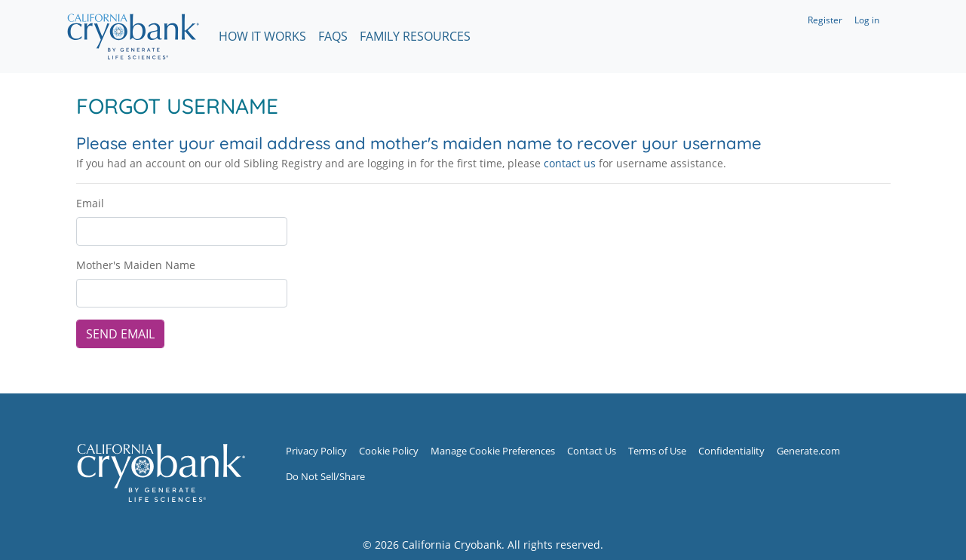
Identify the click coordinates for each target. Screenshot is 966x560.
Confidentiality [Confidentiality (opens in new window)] (731, 451)
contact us (570, 163)
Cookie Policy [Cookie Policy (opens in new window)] (389, 451)
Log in (867, 20)
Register (825, 20)
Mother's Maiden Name (136, 265)
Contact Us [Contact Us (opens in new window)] (592, 451)
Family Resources (415, 36)
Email (90, 203)
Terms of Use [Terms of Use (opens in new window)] (657, 451)
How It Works (262, 36)
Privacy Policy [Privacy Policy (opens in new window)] (316, 451)
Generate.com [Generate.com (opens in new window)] (808, 451)
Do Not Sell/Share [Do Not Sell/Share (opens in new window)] (325, 477)
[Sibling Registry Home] (161, 472)
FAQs (333, 36)
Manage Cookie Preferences (493, 451)
